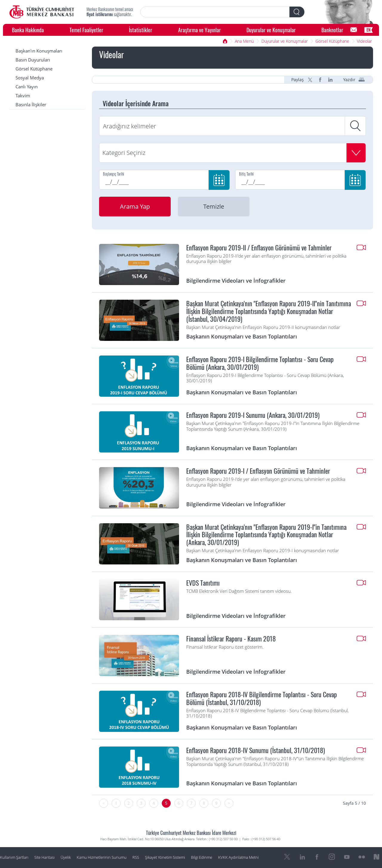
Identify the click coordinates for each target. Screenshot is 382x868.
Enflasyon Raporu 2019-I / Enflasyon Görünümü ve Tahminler (258, 471)
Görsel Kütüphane (332, 41)
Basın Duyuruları (33, 60)
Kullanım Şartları (14, 857)
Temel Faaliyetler (86, 30)
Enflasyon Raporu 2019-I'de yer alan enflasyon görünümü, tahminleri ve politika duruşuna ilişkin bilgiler (266, 482)
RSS (136, 857)
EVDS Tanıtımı (203, 583)
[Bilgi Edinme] (354, 30)
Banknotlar (332, 30)
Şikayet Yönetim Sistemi (165, 857)
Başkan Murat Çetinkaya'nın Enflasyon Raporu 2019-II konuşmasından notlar (263, 327)
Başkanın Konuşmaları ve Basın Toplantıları (242, 336)
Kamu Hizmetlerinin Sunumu (102, 857)
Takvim (23, 96)
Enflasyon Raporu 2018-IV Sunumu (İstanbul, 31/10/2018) (256, 750)
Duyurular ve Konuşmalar (271, 30)
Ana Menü (244, 41)
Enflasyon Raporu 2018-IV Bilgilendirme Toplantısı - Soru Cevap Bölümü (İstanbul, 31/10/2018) (262, 698)
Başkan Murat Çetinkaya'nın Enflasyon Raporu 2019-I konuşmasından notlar (263, 551)
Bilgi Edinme (202, 857)
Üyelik (66, 857)
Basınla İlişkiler (31, 105)
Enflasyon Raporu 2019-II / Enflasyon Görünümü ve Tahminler (259, 248)
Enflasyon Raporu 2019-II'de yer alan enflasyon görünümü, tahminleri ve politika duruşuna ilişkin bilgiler (266, 259)
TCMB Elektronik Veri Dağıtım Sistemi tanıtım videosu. (239, 591)
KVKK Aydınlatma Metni (238, 857)
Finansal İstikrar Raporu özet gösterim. (225, 647)
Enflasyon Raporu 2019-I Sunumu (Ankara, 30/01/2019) (253, 415)
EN (369, 30)
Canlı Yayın (27, 87)
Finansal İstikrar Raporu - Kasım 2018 (231, 639)
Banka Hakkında (28, 30)
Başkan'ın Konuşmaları (39, 51)
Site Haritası (44, 857)
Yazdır (349, 80)
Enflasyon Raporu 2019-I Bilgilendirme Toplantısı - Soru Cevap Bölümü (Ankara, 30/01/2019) (260, 363)
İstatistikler (141, 30)
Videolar (364, 41)
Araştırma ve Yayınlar (200, 30)
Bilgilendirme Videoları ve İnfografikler (236, 280)
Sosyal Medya (30, 78)
